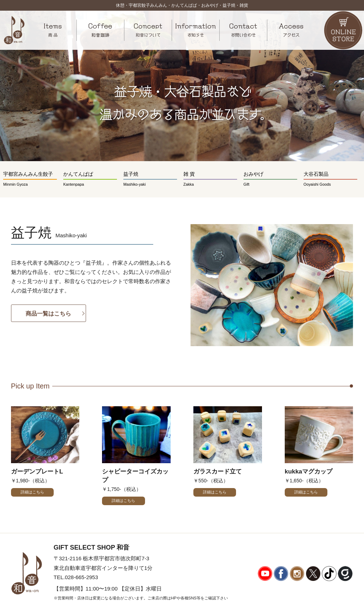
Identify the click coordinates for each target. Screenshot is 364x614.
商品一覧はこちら (48, 313)
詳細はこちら (32, 492)
